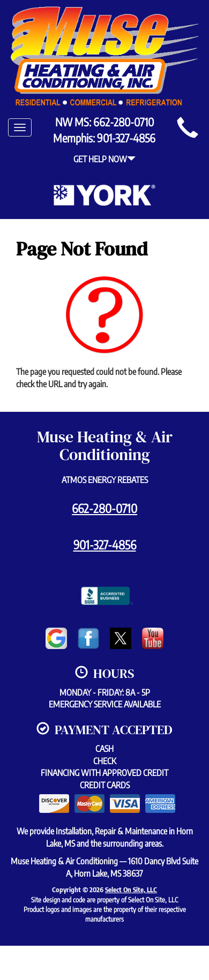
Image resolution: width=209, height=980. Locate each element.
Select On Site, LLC (131, 889)
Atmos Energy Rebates (105, 480)
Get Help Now (104, 159)
